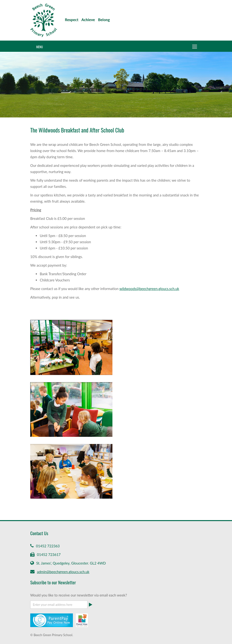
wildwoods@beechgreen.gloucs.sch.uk (149, 289)
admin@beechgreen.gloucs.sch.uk (63, 572)
